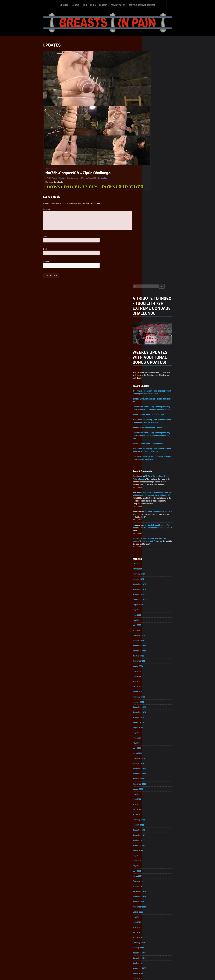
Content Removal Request (142, 4)
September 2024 (153, 427)
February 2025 (152, 401)
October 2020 (152, 673)
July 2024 (150, 438)
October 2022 (152, 547)
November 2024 (153, 417)
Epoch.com (173, 948)
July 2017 (150, 876)
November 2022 (153, 542)
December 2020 (153, 662)
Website (33, 265)
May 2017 (150, 887)
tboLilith (90, 179)
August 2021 (151, 620)
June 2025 (150, 381)
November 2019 (153, 730)
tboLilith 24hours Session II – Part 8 (161, 189)
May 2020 (150, 699)
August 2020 (151, 683)
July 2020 (150, 688)
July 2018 (150, 814)
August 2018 (151, 808)
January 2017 (152, 907)
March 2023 (151, 521)
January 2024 (152, 469)
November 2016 (153, 918)
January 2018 (152, 845)
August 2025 (151, 370)
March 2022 (151, 584)
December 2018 (153, 787)
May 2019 (150, 761)
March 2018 (151, 834)
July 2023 (150, 501)
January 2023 (152, 532)
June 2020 (150, 694)
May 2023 (150, 511)
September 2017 (153, 866)
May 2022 (150, 574)
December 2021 (153, 600)
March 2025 (151, 396)
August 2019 (151, 746)
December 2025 (153, 349)
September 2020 (153, 678)
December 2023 (153, 474)
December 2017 (153, 850)
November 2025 (153, 354)
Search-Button (162, 5)
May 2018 (150, 824)
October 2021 (152, 610)
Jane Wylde (151, 303)
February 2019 (152, 777)
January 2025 (152, 407)
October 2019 (152, 735)
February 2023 (152, 527)
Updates (64, 4)
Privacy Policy (118, 4)
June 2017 (150, 881)
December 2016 (153, 913)
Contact (103, 4)
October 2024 (152, 422)
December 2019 (153, 725)
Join (85, 4)
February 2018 (152, 840)
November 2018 (153, 793)
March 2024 (151, 459)
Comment (34, 211)
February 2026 (152, 339)
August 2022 (151, 558)
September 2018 (153, 803)
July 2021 (150, 626)
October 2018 (152, 798)
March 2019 (151, 772)
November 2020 (153, 667)
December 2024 (153, 412)
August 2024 (151, 433)
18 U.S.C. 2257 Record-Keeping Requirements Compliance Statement (118, 975)
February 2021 (152, 652)
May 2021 (150, 636)
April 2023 (150, 516)
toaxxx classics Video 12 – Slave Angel (162, 176)
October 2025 (152, 360)
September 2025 (153, 365)
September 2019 (153, 740)
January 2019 (152, 782)
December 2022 (153, 537)
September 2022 (153, 553)
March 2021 (151, 647)
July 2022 (150, 563)
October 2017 (152, 860)
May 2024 (150, 448)
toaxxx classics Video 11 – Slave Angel (162, 205)
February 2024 (152, 464)
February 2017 (152, 902)
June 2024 (150, 443)
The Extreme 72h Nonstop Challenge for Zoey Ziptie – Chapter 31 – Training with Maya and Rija (165, 197)
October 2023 (152, 485)
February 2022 (152, 589)
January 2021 (152, 657)
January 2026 (152, 344)
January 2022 (152, 594)
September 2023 (153, 490)
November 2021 (153, 605)
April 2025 (150, 391)
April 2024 (150, 454)
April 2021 (150, 641)
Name (33, 239)
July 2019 (150, 751)
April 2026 (150, 328)
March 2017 (151, 897)
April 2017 (150, 892)
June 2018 (150, 819)
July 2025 (150, 375)
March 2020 (151, 709)
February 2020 (152, 714)
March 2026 (151, 334)
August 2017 (151, 871)
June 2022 (150, 568)
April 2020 (150, 704)
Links (93, 4)
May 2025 (150, 386)
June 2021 (150, 631)
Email (32, 252)
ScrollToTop (108, 962)
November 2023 (153, 480)
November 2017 (153, 855)
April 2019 (150, 767)
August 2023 (151, 495)
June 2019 (150, 756)
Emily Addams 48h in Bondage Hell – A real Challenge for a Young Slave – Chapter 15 (165, 258)
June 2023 (150, 506)
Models (75, 4)
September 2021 (153, 615)
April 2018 (150, 829)
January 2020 (152, 720)
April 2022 (150, 579)
